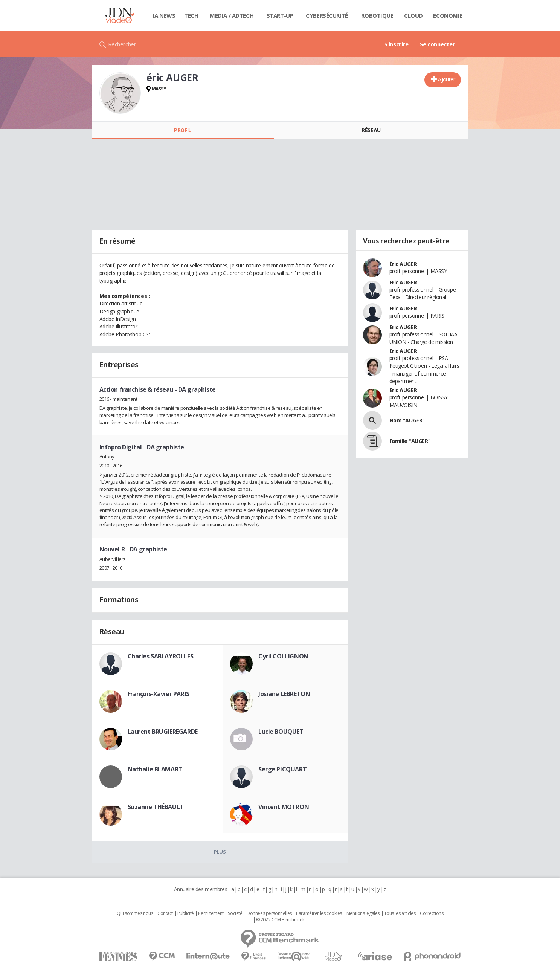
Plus (220, 852)
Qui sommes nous (135, 913)
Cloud (414, 15)
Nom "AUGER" (407, 420)
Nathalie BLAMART (155, 769)
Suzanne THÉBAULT (156, 807)
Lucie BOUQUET (281, 732)
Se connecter (438, 44)
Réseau (371, 130)
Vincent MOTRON (284, 807)
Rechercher (122, 44)
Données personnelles (269, 913)
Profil (182, 130)
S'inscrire (396, 44)
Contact (165, 913)
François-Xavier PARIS (159, 694)
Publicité (186, 913)
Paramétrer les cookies (319, 913)
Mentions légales (363, 913)
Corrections (432, 913)
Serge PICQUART (282, 769)
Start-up (280, 15)
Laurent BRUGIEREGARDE (163, 732)
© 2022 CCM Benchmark (280, 920)
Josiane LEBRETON (284, 694)
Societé (235, 913)
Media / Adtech (232, 15)
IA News (164, 15)
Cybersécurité (327, 15)
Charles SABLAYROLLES (161, 656)
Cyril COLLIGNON (283, 656)
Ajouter (446, 79)
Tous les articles (400, 913)
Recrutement (211, 913)
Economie (448, 15)
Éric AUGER (403, 264)
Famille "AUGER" (410, 441)
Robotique (377, 15)
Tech (191, 15)
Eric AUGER (403, 282)
